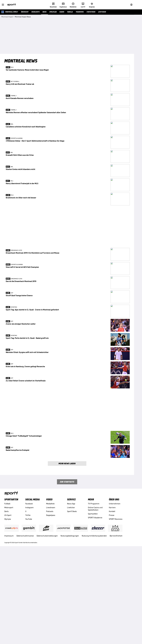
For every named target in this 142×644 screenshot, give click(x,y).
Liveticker (71, 608)
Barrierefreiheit (116, 636)
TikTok (28, 616)
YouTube (29, 620)
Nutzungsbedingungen (70, 636)
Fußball (7, 604)
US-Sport (8, 616)
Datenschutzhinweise (25, 636)
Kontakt (112, 612)
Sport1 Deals (72, 612)
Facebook (29, 604)
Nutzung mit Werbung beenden (94, 636)
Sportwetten (93, 614)
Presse (112, 616)
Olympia (8, 620)
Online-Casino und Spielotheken (95, 609)
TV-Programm (94, 604)
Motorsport (9, 608)
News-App (71, 604)
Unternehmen (115, 604)
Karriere (112, 608)
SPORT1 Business (116, 620)
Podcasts (50, 612)
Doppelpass (51, 616)
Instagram (29, 608)
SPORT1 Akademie (95, 618)
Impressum (9, 636)
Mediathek (50, 604)
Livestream (51, 608)
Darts (6, 612)
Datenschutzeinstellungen (47, 636)
